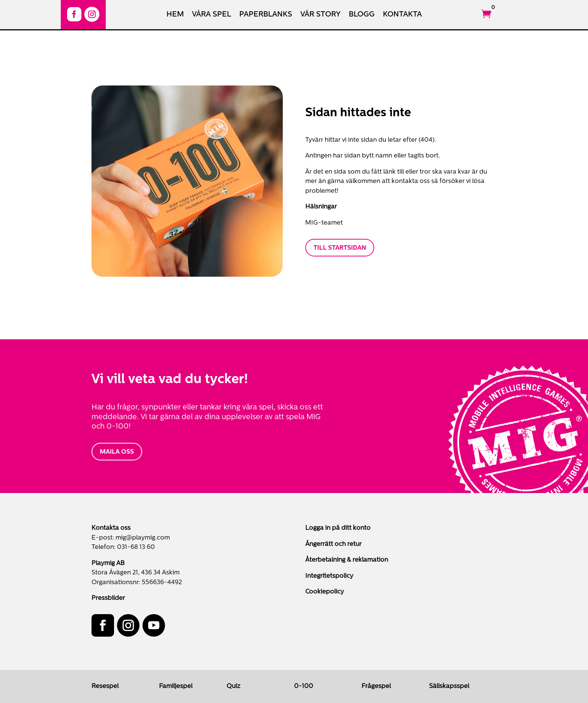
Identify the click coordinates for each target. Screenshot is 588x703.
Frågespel (376, 686)
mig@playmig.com (143, 538)
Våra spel (211, 15)
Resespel (105, 686)
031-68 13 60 (136, 547)
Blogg (362, 15)
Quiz (233, 686)
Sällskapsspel (449, 686)
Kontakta (402, 15)
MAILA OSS (117, 452)
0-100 (304, 686)
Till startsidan (340, 248)
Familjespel (176, 686)
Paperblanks (266, 15)
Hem (175, 15)
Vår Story (320, 15)
